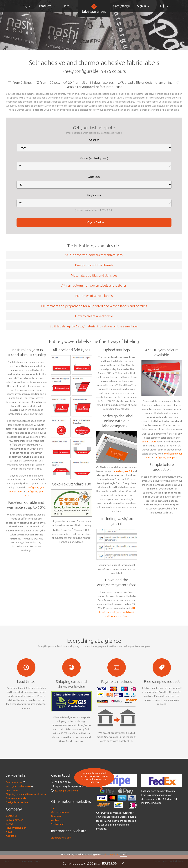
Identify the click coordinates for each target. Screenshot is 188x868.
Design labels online (17, 802)
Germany (56, 816)
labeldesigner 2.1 (123, 471)
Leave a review (14, 820)
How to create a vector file (94, 316)
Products (45, 6)
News (9, 832)
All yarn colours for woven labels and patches (94, 285)
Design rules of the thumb (94, 265)
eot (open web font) (123, 612)
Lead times (12, 790)
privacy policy (110, 854)
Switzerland (58, 824)
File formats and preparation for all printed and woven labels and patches (94, 306)
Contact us (12, 816)
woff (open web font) (116, 616)
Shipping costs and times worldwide (26, 794)
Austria (55, 820)
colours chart (149, 442)
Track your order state (18, 786)
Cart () (122, 6)
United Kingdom (60, 812)
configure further (94, 222)
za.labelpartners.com (66, 791)
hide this (94, 782)
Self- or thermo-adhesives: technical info (94, 255)
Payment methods (16, 798)
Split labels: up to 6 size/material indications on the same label (94, 326)
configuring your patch (166, 457)
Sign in (142, 6)
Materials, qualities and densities (94, 275)
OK (123, 854)
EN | (162, 6)
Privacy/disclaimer (16, 828)
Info (67, 6)
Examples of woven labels (94, 296)
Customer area (14, 782)
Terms (9, 824)
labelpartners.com (61, 838)
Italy (53, 808)
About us (11, 836)
